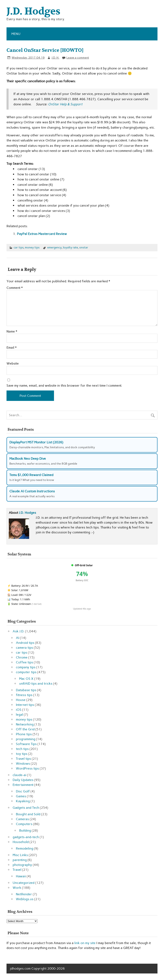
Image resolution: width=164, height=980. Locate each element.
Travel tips (23, 759)
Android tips (25, 643)
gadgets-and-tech (26, 837)
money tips (32, 247)
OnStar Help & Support (65, 104)
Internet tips (25, 705)
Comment (15, 288)
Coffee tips (24, 662)
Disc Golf (23, 791)
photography (22, 865)
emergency (54, 247)
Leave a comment (78, 58)
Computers (24, 824)
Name (12, 331)
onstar (84, 247)
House (21, 700)
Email (12, 348)
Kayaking (23, 801)
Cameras (22, 819)
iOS (19, 710)
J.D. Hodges (28, 513)
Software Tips (26, 744)
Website (13, 364)
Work (17, 888)
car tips (19, 247)
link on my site (85, 943)
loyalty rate (70, 247)
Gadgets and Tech (26, 808)
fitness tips (24, 695)
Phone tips (24, 734)
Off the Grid (25, 729)
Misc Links (20, 855)
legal (19, 715)
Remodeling (25, 848)
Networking (25, 724)
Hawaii (21, 876)
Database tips (26, 690)
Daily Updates (23, 780)
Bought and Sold (28, 814)
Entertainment (23, 785)
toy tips (22, 754)
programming (26, 739)
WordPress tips (27, 768)
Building (25, 830)
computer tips (26, 672)
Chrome (22, 657)
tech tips (22, 749)
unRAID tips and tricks (36, 684)
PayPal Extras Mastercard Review (42, 234)
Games (21, 796)
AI (18, 638)
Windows (23, 764)
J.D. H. (55, 58)
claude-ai (19, 775)
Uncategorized (24, 883)
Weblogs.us (25, 899)
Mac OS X (26, 679)
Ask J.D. (18, 631)
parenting (20, 860)
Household (21, 842)
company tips (26, 667)
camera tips (24, 648)
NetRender (24, 894)
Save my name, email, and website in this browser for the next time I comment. (64, 386)
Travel (17, 870)
